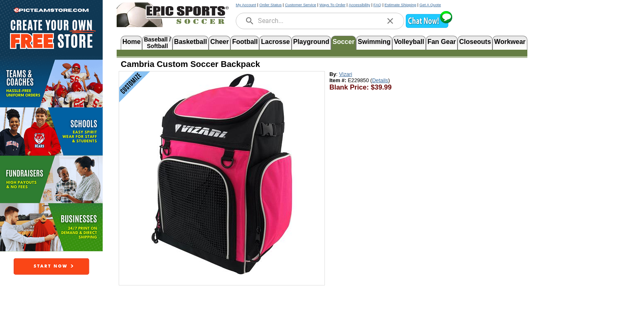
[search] (250, 21)
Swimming (374, 42)
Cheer (220, 42)
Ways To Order (332, 5)
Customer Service (301, 5)
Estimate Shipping (400, 5)
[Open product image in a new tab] (222, 174)
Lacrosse (275, 42)
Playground (311, 42)
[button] (429, 27)
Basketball (191, 42)
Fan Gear (442, 42)
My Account (246, 5)
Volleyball (409, 42)
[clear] (390, 21)
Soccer (344, 42)
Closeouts (475, 42)
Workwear (510, 42)
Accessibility (359, 5)
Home (131, 42)
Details (380, 80)
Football (245, 42)
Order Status (270, 5)
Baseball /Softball (157, 42)
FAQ (377, 5)
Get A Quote (430, 5)
